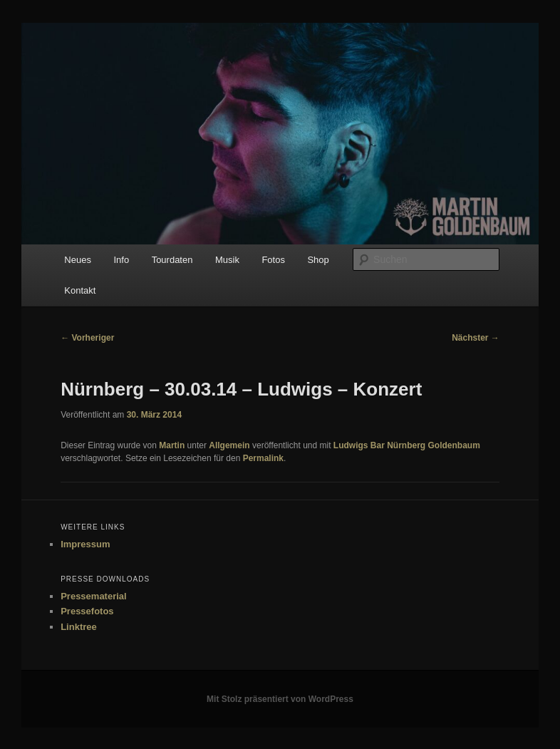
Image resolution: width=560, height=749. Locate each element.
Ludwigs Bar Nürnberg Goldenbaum (407, 445)
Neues (78, 260)
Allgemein (229, 445)
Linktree (79, 627)
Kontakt (80, 290)
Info (121, 260)
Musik (227, 260)
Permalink (263, 458)
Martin (172, 445)
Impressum (85, 544)
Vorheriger (87, 338)
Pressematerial (94, 596)
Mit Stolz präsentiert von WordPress (280, 699)
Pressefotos (87, 611)
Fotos (273, 260)
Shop (318, 260)
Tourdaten (172, 260)
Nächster (476, 338)
